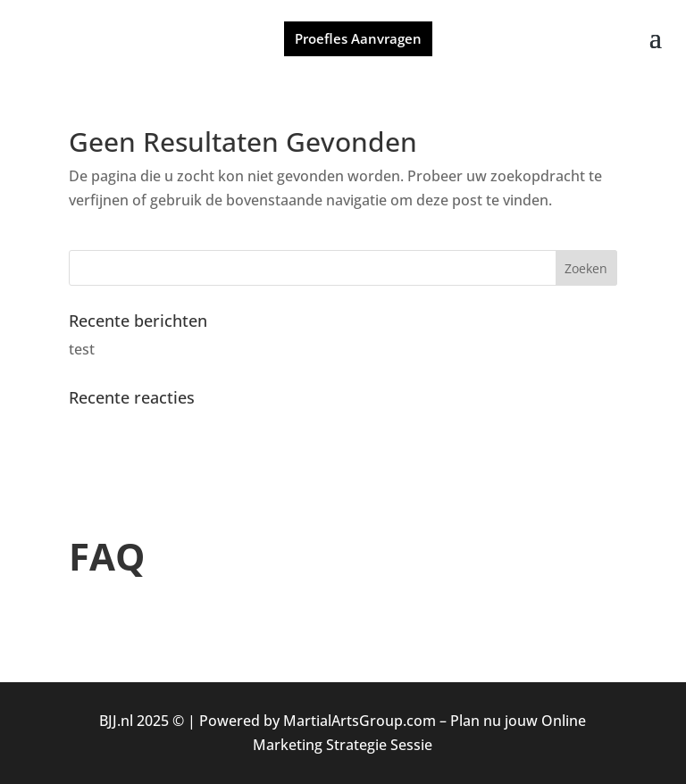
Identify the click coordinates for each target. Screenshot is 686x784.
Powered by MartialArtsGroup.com (318, 721)
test (82, 349)
